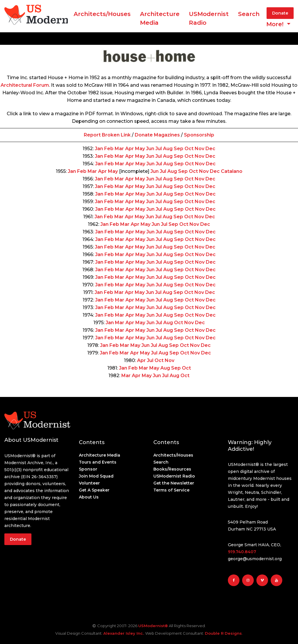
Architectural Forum (25, 85)
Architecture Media (100, 455)
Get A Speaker (94, 490)
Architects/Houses (102, 14)
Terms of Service (171, 490)
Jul (159, 149)
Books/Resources (172, 469)
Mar (119, 149)
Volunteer (89, 483)
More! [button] (276, 24)
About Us (89, 497)
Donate (280, 13)
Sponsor (88, 469)
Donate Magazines (157, 135)
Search (249, 14)
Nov (199, 149)
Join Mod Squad (96, 476)
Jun (150, 149)
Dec (210, 149)
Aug (168, 149)
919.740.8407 (242, 552)
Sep (179, 149)
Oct (189, 149)
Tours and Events (98, 462)
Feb (109, 149)
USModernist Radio (209, 18)
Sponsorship (199, 135)
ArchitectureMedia (160, 18)
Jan (99, 149)
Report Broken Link (107, 135)
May (140, 149)
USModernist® (153, 626)
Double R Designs (223, 633)
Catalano (232, 171)
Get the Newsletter (174, 483)
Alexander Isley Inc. (123, 633)
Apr (130, 149)
